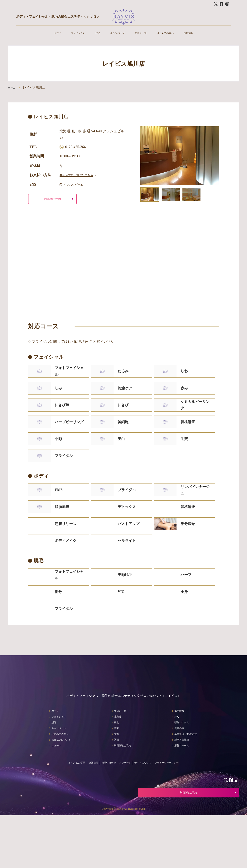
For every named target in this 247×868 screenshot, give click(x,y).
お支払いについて (60, 787)
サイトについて (149, 810)
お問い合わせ (104, 810)
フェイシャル (70, 38)
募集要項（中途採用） (188, 782)
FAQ (175, 764)
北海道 (116, 764)
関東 (114, 776)
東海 (114, 782)
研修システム (182, 770)
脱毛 (93, 38)
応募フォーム (182, 793)
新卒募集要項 (182, 787)
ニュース (53, 793)
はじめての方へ (172, 38)
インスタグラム (75, 184)
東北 (114, 770)
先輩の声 (178, 776)
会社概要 (84, 810)
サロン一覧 (143, 38)
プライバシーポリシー (181, 810)
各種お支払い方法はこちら (81, 175)
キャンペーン (115, 38)
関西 (114, 787)
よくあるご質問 (62, 810)
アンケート (126, 810)
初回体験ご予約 (52, 200)
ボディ (45, 38)
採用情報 (200, 38)
